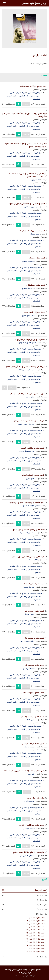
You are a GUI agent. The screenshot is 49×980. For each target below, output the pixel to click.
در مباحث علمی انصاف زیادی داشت (31, 231)
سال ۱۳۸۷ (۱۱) (42, 905)
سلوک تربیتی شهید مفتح (34, 584)
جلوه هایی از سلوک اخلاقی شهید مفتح (28, 852)
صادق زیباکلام (29, 801)
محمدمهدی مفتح (28, 261)
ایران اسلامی (15, 93)
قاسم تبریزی (35, 180)
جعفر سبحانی (35, 234)
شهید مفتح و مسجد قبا (34, 611)
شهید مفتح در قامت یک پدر (32, 717)
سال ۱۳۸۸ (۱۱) (42, 900)
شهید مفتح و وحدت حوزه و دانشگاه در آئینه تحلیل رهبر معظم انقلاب (25, 115)
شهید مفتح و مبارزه (37, 258)
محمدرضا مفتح (29, 747)
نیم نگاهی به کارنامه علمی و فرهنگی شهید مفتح (25, 367)
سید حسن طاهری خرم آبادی (29, 343)
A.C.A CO (18, 976)
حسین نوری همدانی (32, 207)
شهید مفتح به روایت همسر (33, 692)
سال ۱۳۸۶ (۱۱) (42, 909)
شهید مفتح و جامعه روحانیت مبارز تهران (28, 421)
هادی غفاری (30, 478)
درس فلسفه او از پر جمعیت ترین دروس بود (27, 502)
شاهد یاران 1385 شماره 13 (35, 930)
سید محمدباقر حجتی (27, 451)
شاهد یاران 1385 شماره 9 (36, 942)
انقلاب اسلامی (12, 96)
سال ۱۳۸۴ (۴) (42, 957)
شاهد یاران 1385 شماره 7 (36, 948)
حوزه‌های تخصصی (35, 93)
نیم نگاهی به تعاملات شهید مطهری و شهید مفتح (24, 771)
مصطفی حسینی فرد (27, 856)
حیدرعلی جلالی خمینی (26, 424)
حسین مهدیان (29, 614)
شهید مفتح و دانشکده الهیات (33, 448)
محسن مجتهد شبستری (31, 506)
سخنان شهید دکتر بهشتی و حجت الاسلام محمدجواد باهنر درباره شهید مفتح (26, 145)
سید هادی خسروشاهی (26, 370)
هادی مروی (30, 397)
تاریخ (24, 93)
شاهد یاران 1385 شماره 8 (36, 945)
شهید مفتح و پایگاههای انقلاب (32, 825)
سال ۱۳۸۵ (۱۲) (42, 914)
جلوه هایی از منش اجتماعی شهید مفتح (28, 530)
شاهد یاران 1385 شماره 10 (35, 939)
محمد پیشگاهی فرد (27, 533)
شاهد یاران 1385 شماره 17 (35, 918)
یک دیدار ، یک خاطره (35, 798)
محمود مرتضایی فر (28, 828)
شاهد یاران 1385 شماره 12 (35, 933)
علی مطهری (30, 774)
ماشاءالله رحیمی (29, 668)
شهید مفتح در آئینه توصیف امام (33, 86)
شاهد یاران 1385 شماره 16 (35, 921)
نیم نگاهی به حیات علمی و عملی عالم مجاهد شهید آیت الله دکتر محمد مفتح (26, 175)
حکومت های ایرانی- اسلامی (30, 96)
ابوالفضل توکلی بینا (28, 641)
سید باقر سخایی (29, 587)
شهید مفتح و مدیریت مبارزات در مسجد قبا (27, 394)
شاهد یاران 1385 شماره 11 (35, 936)
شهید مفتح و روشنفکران (35, 285)
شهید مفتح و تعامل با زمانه (33, 475)
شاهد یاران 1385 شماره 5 (36, 951)
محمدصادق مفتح (28, 288)
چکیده (26, 104)
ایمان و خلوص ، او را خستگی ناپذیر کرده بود (27, 204)
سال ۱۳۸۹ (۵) (42, 895)
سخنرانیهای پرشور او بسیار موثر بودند (30, 339)
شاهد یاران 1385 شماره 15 (35, 924)
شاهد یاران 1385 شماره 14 (35, 927)
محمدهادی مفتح (28, 316)
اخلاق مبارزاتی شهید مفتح (35, 312)
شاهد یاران (40, 55)
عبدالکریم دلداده (34, 560)
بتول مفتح (31, 720)
